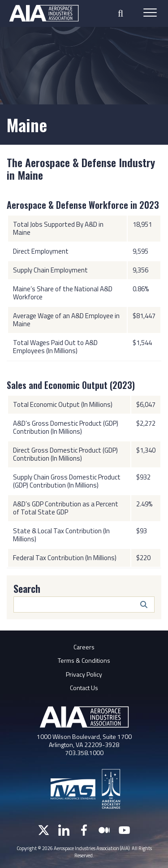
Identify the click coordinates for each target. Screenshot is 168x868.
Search (27, 588)
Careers (84, 647)
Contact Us (84, 688)
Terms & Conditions (84, 660)
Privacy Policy (84, 674)
